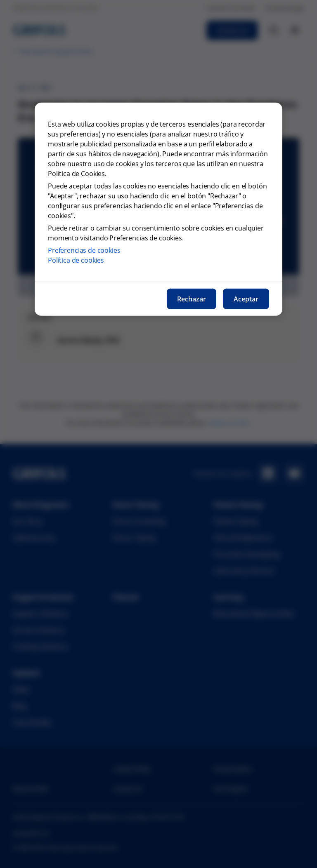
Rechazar (192, 299)
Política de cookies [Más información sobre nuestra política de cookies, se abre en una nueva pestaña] (76, 260)
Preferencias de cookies (84, 250)
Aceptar (246, 299)
